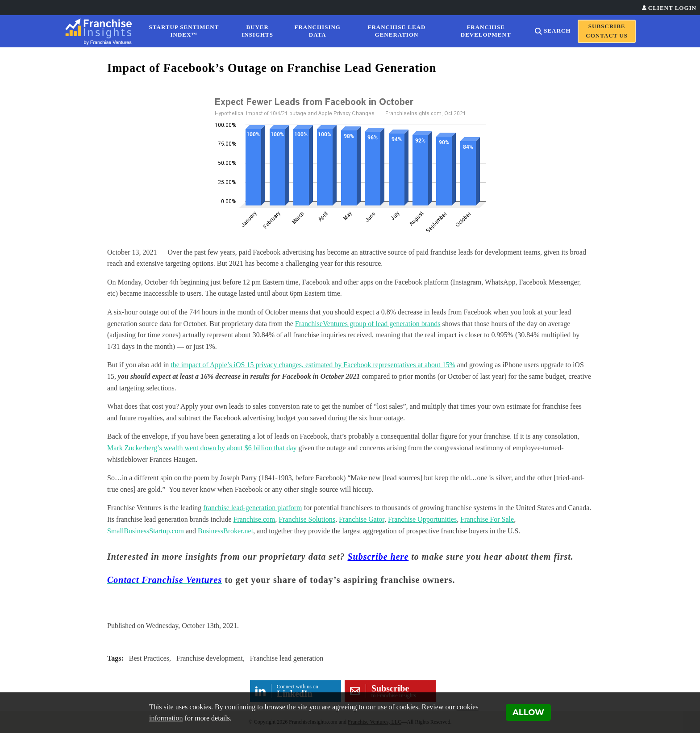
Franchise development (210, 658)
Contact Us (607, 36)
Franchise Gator (362, 519)
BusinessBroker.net (225, 531)
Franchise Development (486, 31)
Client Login (672, 8)
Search (557, 31)
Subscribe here (378, 557)
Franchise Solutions (307, 519)
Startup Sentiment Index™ (184, 31)
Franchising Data (318, 31)
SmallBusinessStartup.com (146, 531)
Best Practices (149, 658)
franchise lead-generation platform (252, 508)
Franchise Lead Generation (397, 31)
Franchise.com (254, 519)
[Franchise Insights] (101, 31)
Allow (528, 712)
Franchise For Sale (487, 519)
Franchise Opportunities (422, 519)
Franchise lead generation (287, 658)
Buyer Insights (257, 31)
